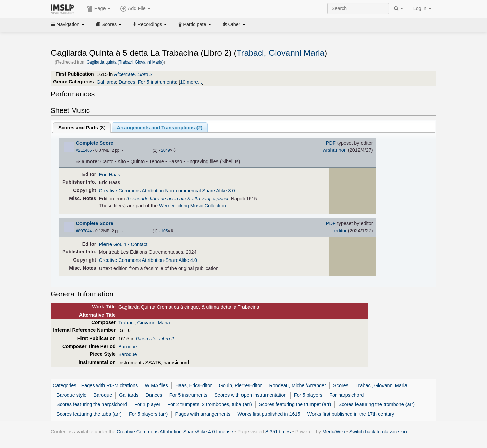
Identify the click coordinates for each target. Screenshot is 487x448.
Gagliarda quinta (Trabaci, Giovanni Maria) (125, 62)
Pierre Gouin (113, 244)
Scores (109, 24)
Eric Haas (110, 175)
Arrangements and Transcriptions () (160, 128)
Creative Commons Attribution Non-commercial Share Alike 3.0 (167, 191)
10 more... (191, 82)
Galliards (106, 82)
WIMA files (157, 385)
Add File (135, 9)
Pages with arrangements (203, 414)
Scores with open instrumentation (250, 395)
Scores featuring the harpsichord (92, 404)
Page (99, 9)
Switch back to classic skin (378, 432)
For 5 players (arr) (148, 414)
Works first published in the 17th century (351, 414)
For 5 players (308, 395)
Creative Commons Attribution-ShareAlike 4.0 (148, 260)
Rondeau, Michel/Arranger (297, 385)
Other (234, 24)
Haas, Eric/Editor (193, 385)
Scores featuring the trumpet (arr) (295, 404)
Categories (65, 385)
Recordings (150, 24)
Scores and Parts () (82, 128)
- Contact (138, 244)
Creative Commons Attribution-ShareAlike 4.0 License (175, 432)
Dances (127, 82)
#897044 (84, 231)
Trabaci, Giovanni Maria (281, 53)
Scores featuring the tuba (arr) (89, 414)
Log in (422, 8)
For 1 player (147, 404)
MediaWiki (334, 432)
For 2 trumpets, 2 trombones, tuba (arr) (210, 404)
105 (164, 231)
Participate (194, 24)
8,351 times (278, 432)
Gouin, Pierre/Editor (240, 385)
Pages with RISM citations (110, 385)
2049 (166, 150)
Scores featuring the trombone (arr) (377, 404)
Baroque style (71, 395)
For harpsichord (346, 395)
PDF (331, 143)
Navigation (68, 24)
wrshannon (335, 150)
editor (341, 231)
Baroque (128, 347)
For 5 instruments (157, 82)
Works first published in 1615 (269, 414)
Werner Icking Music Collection (192, 206)
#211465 (84, 150)
